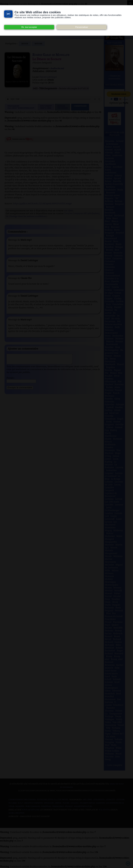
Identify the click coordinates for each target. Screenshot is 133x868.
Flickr (66, 803)
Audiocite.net (57, 68)
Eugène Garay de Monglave (51, 55)
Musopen (20, 806)
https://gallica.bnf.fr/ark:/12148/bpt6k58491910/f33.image (42, 204)
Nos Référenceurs (83, 806)
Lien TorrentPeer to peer (46, 107)
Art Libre (69, 211)
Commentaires (80, 107)
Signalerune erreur (62, 107)
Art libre (87, 800)
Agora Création (16, 813)
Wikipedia (46, 806)
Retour (25, 44)
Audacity (110, 800)
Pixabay (69, 806)
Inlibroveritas (87, 803)
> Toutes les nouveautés (114, 77)
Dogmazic (49, 803)
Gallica (75, 803)
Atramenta (99, 800)
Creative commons (33, 803)
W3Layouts (104, 810)
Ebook (58, 803)
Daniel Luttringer (48, 77)
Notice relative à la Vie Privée (53, 800)
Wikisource (58, 806)
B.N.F (20, 803)
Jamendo (100, 803)
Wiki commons (33, 806)
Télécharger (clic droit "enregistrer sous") (21, 107)
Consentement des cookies (22, 800)
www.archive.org (31, 810)
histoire (38, 44)
